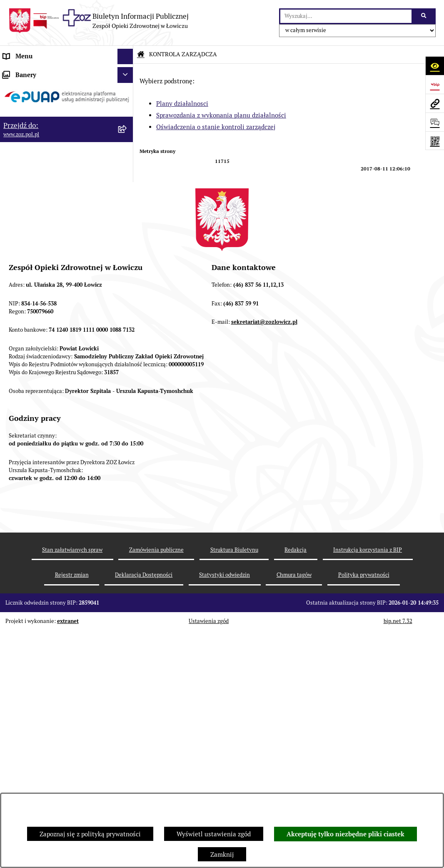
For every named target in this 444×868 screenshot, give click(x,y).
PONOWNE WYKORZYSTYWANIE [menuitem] (51, 299)
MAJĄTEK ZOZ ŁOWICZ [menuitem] (36, 166)
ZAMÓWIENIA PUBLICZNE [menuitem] (41, 321)
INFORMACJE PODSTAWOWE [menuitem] (45, 72)
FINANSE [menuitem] (16, 284)
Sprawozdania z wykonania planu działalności (221, 115)
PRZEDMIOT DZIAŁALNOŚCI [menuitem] (44, 134)
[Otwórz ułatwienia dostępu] (435, 66)
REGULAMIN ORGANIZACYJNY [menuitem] (47, 103)
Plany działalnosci (182, 104)
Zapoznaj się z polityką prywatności (90, 834)
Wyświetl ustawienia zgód (214, 834)
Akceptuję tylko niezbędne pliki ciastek (345, 834)
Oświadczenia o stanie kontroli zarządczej (216, 127)
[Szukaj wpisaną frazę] (424, 16)
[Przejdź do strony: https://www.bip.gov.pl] (435, 84)
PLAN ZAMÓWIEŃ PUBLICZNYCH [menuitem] (51, 337)
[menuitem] (67, 202)
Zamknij (222, 854)
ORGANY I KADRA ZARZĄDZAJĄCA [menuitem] (54, 119)
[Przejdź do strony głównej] (99, 21)
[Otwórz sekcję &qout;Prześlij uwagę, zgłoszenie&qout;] (435, 122)
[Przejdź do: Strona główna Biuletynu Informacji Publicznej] (141, 54)
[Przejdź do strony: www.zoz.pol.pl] (435, 103)
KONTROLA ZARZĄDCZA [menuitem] (39, 181)
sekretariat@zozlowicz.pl (264, 567)
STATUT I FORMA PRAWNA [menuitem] (42, 87)
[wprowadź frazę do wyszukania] (346, 16)
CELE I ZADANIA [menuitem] (27, 150)
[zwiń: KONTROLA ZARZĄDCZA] (127, 181)
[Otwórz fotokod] (435, 141)
